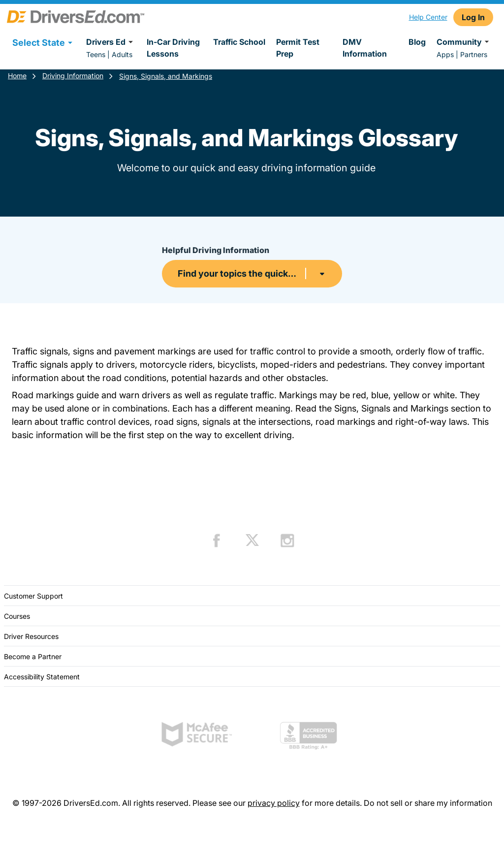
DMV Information (365, 48)
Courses (17, 616)
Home (17, 76)
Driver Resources (31, 636)
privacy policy (274, 803)
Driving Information (73, 76)
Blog (417, 42)
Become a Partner (33, 656)
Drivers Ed (111, 42)
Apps (445, 54)
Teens (96, 54)
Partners (474, 54)
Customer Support (33, 596)
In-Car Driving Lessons (173, 48)
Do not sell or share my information (428, 803)
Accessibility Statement (42, 677)
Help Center (428, 17)
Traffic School (239, 42)
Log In (473, 17)
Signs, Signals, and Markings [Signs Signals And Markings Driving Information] (166, 76)
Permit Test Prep (298, 48)
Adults (122, 54)
